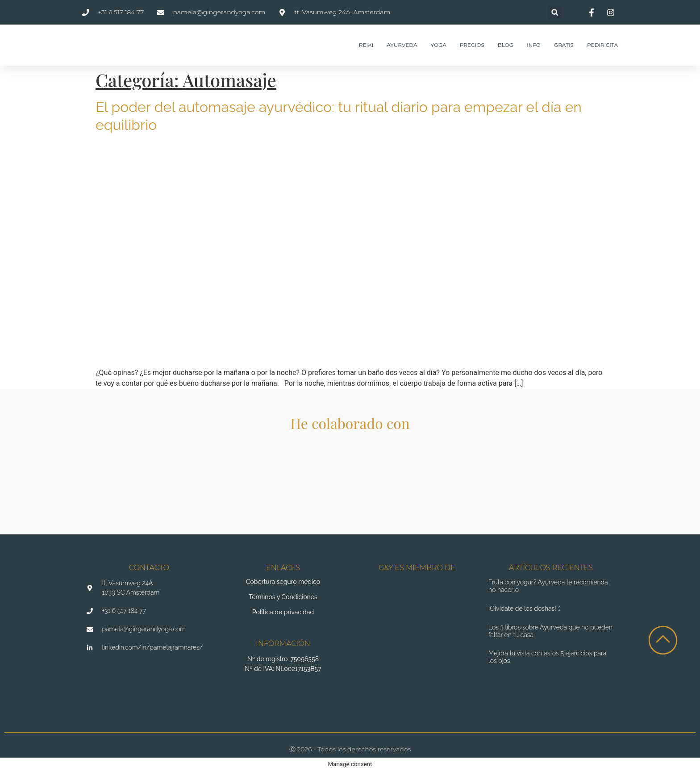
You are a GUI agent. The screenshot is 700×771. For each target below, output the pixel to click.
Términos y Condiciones (283, 597)
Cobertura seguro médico (283, 582)
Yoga (439, 45)
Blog (506, 45)
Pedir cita (602, 45)
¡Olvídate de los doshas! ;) (525, 608)
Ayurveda (402, 45)
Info (534, 45)
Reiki (366, 45)
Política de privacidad (283, 612)
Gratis (564, 45)
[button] (555, 12)
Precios (472, 45)
